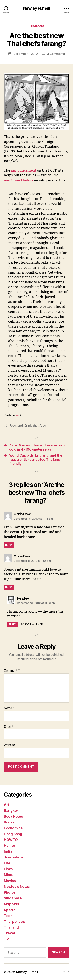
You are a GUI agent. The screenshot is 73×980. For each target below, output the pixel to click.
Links (8, 869)
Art (7, 805)
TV (6, 939)
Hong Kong (13, 834)
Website (9, 745)
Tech (8, 916)
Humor (10, 846)
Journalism (13, 857)
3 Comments (56, 54)
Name (9, 708)
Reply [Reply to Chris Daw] (9, 545)
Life (7, 863)
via (17, 415)
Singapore (13, 898)
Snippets (11, 904)
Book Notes (13, 816)
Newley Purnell (36, 8)
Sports (10, 910)
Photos (10, 892)
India (8, 851)
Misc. (8, 875)
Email (9, 727)
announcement (24, 170)
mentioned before (19, 180)
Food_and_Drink (20, 426)
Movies (10, 881)
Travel (9, 933)
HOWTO (11, 840)
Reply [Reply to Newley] (12, 624)
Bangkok (11, 811)
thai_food (40, 426)
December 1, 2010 (26, 54)
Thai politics (14, 921)
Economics (13, 828)
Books (9, 822)
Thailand (36, 26)
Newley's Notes (17, 886)
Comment (12, 671)
